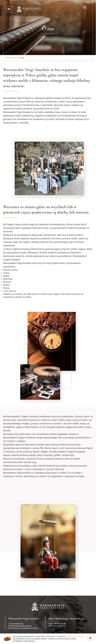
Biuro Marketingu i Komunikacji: (67, 619)
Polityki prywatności (74, 636)
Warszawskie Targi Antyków (24, 619)
